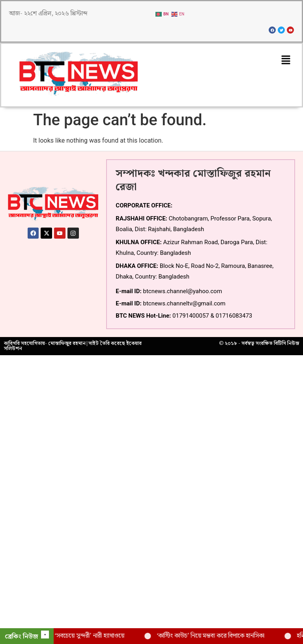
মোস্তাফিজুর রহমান (67, 343)
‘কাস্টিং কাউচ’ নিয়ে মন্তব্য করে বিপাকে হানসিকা (216, 636)
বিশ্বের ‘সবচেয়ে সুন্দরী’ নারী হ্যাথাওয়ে (88, 636)
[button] (286, 60)
